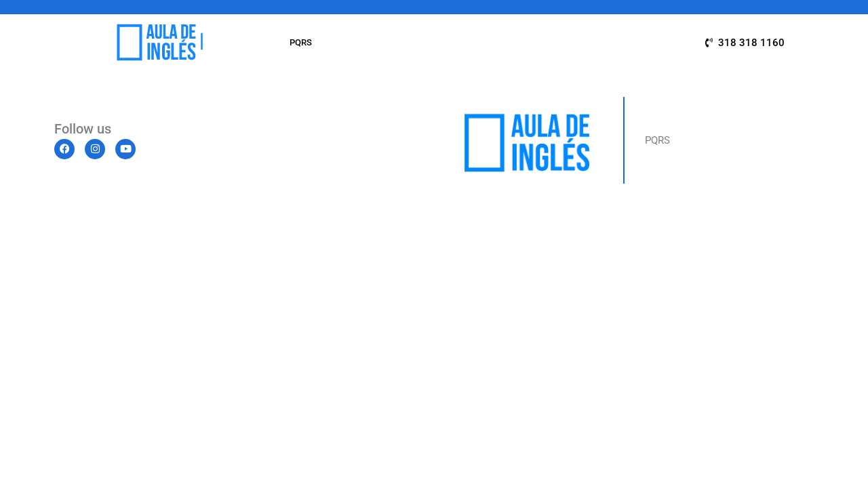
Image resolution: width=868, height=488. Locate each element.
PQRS (301, 42)
